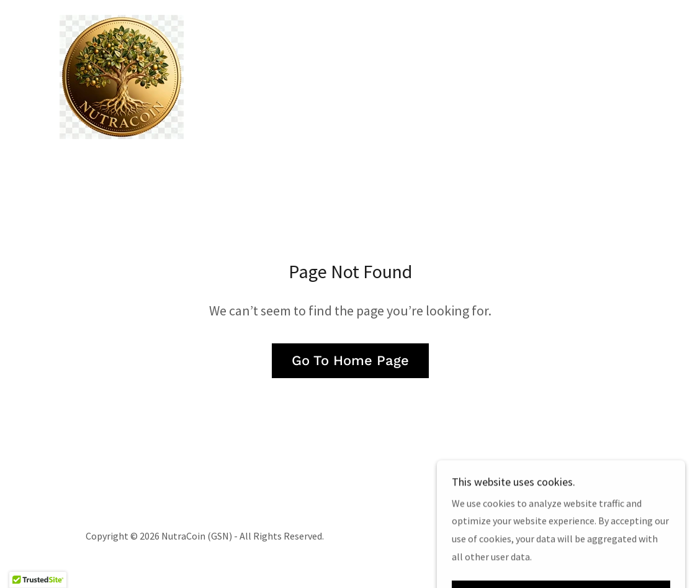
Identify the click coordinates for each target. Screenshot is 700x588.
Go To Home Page (350, 360)
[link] (122, 76)
